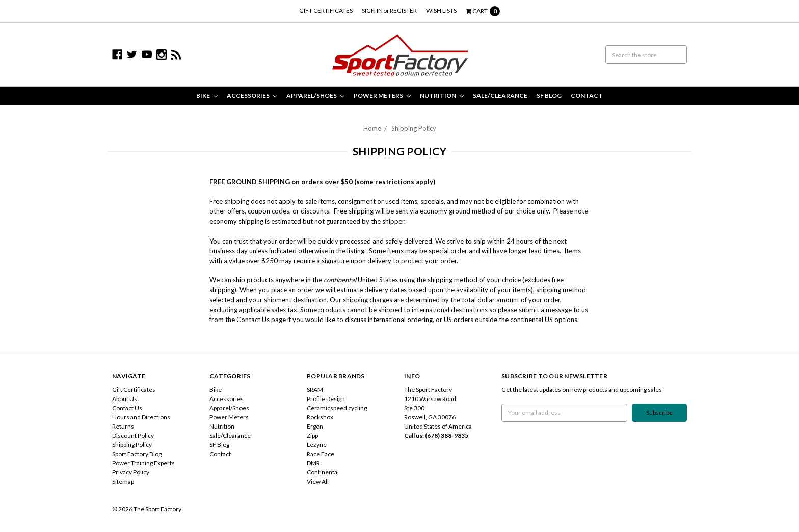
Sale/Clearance (500, 96)
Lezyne (317, 445)
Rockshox (320, 417)
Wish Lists (441, 10)
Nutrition (442, 96)
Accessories (252, 96)
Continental (323, 472)
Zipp (312, 435)
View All (318, 481)
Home (372, 128)
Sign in (372, 10)
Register (403, 10)
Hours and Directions (141, 417)
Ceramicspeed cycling (337, 408)
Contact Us (127, 408)
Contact (587, 96)
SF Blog (549, 96)
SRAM (315, 390)
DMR (313, 463)
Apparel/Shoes (315, 96)
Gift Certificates (326, 10)
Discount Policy (133, 435)
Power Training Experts (143, 463)
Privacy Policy (131, 472)
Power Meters (382, 96)
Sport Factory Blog (137, 454)
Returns (123, 426)
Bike (207, 96)
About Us (125, 399)
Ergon (315, 426)
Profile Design (326, 399)
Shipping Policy (414, 128)
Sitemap (123, 481)
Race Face (321, 454)
